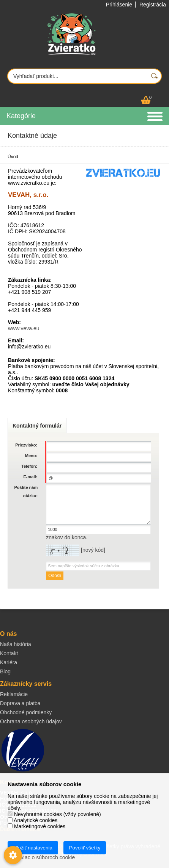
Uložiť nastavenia (33, 848)
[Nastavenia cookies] (13, 855)
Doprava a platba (20, 703)
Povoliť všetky (85, 848)
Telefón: (29, 466)
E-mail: (31, 477)
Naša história (16, 644)
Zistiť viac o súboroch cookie (41, 857)
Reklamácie (14, 694)
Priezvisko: (26, 445)
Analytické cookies (32, 820)
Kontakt (9, 653)
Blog (5, 671)
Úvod (13, 157)
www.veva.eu (24, 328)
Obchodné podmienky (26, 712)
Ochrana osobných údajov (31, 721)
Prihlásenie (119, 5)
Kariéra (9, 662)
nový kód (93, 550)
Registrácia (153, 5)
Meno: (31, 456)
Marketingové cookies (36, 826)
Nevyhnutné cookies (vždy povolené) (54, 814)
